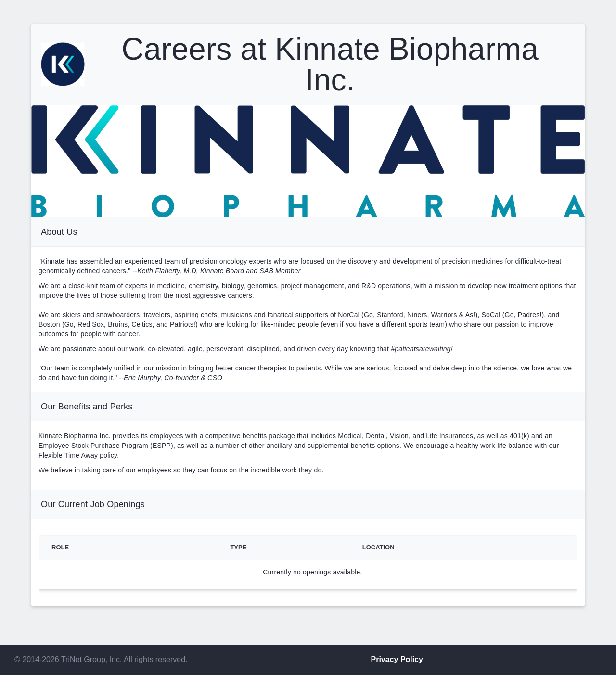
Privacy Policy (397, 659)
